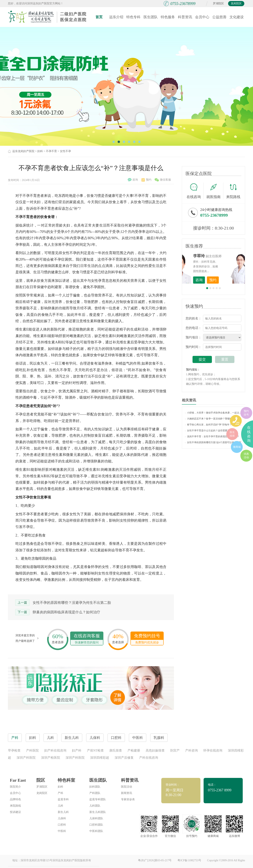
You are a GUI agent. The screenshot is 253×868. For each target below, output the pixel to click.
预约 (146, 180)
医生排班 (232, 434)
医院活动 (126, 787)
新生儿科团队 (98, 812)
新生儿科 (63, 812)
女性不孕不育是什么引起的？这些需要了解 (209, 431)
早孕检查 (14, 750)
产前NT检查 (95, 750)
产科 (60, 793)
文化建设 (237, 17)
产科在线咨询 (149, 758)
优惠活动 (246, 456)
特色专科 (133, 17)
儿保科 (62, 818)
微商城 (237, 447)
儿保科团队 (96, 818)
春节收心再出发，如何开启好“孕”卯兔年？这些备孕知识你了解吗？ (213, 425)
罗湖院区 (218, 3)
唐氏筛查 (116, 750)
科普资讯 (185, 17)
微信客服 (163, 180)
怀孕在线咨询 (213, 750)
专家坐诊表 (128, 799)
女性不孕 (65, 151)
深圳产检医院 (51, 758)
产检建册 (134, 750)
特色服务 (168, 17)
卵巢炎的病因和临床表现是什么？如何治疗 (66, 612)
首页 (99, 17)
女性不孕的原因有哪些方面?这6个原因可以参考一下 (213, 442)
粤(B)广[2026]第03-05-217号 (155, 860)
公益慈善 (219, 17)
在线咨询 (195, 191)
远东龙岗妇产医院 (23, 151)
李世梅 (220, 256)
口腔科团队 (96, 825)
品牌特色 (15, 799)
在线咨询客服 (87, 639)
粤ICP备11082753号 (189, 860)
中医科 (62, 831)
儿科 (60, 806)
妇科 (40, 151)
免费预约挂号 (147, 639)
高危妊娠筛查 (155, 750)
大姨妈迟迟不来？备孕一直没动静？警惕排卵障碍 (212, 419)
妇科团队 (95, 787)
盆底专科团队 (98, 799)
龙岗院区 (236, 3)
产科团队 (95, 793)
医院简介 (15, 787)
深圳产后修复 (124, 758)
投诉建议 (15, 812)
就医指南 (215, 191)
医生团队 (151, 17)
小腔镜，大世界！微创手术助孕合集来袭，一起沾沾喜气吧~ (213, 413)
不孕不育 (51, 151)
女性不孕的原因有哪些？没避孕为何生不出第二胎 (72, 603)
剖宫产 (175, 750)
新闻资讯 (126, 793)
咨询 (133, 180)
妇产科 (77, 750)
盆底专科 (63, 799)
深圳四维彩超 (100, 758)
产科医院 (32, 750)
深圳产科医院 (26, 758)
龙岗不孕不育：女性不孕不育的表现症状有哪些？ (212, 436)
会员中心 (202, 17)
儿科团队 (95, 806)
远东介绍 (116, 17)
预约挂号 (246, 413)
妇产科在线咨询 (55, 750)
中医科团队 (96, 831)
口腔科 (62, 825)
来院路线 (233, 191)
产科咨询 (192, 750)
